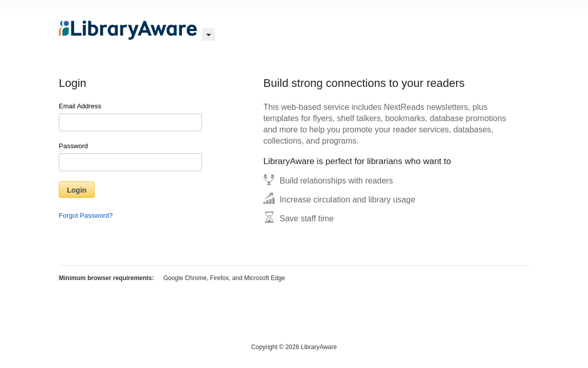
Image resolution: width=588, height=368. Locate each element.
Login (77, 190)
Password (130, 157)
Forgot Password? (86, 215)
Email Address (130, 117)
